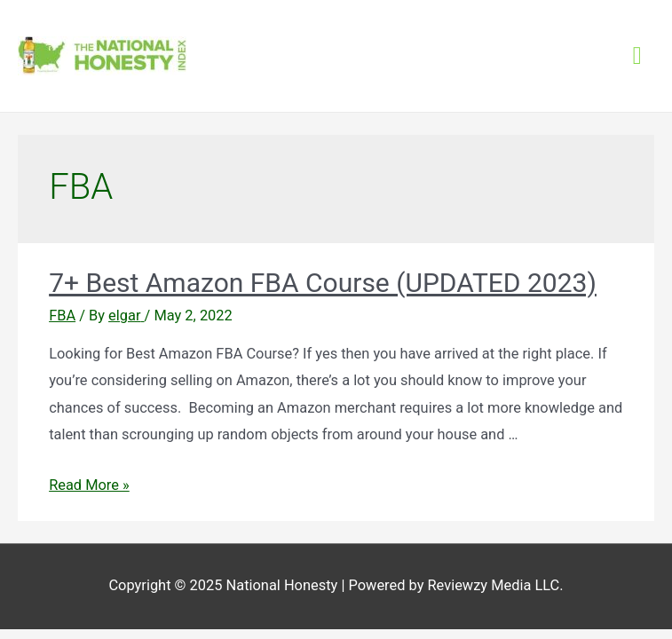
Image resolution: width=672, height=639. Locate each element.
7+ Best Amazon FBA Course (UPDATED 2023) (323, 283)
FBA (62, 316)
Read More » (89, 485)
